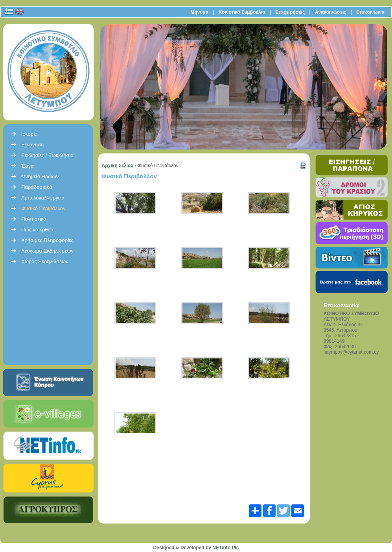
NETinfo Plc (225, 548)
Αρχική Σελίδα (118, 166)
